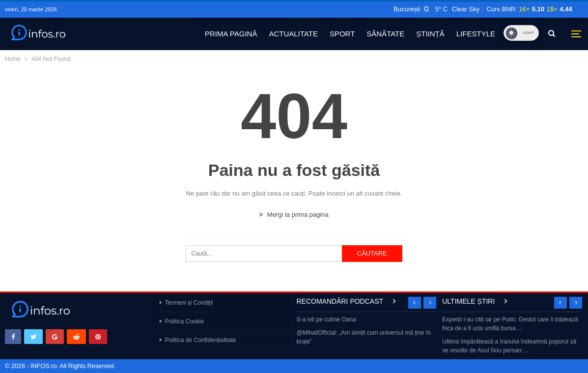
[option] (367, 331)
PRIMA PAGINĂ (231, 34)
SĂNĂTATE (385, 34)
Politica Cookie (184, 321)
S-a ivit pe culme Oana (326, 319)
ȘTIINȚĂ (430, 34)
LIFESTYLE (476, 34)
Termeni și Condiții (189, 303)
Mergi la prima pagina (294, 215)
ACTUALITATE (293, 34)
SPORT (342, 34)
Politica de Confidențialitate (201, 340)
